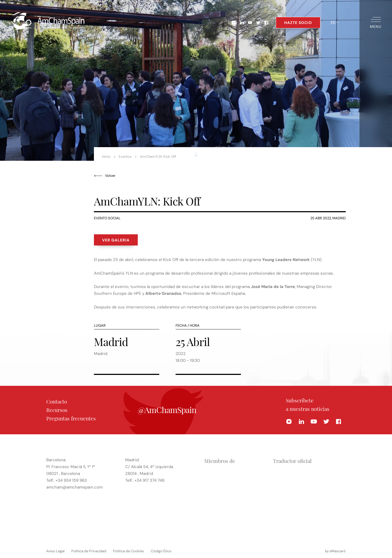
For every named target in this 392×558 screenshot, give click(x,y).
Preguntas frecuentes (71, 418)
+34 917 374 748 (149, 480)
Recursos (57, 410)
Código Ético (161, 551)
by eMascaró (335, 551)
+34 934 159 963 (71, 480)
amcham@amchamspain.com (74, 487)
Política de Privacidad (89, 551)
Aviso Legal (55, 551)
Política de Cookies (128, 551)
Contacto (57, 401)
